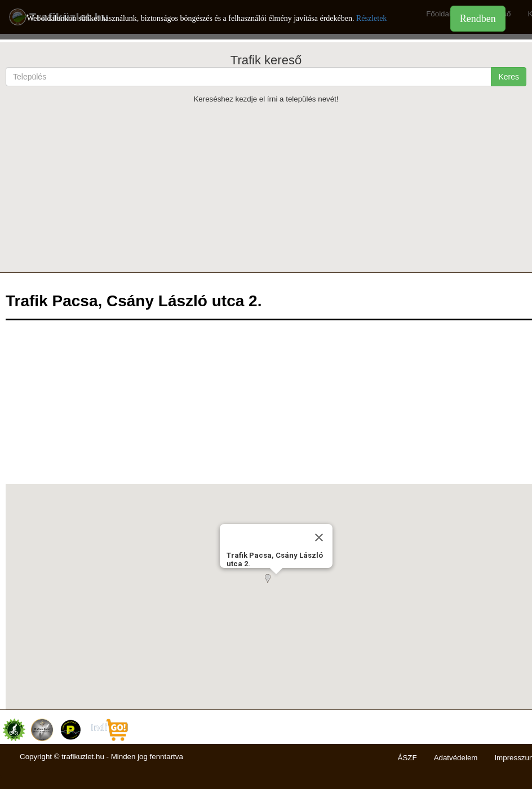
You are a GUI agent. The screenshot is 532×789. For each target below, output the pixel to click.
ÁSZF (407, 758)
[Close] (319, 537)
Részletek (371, 18)
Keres (509, 77)
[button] (276, 585)
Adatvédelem (456, 758)
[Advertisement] (266, 188)
